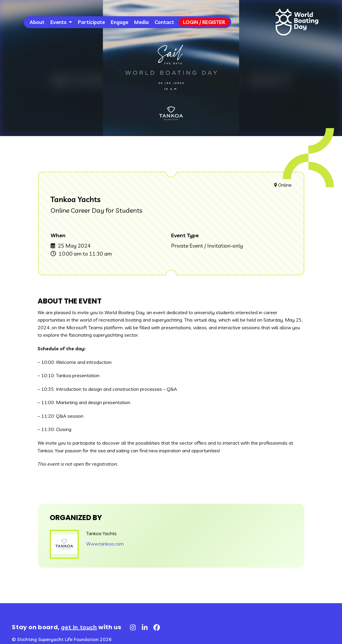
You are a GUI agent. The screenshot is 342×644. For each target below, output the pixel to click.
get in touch (79, 627)
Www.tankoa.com (105, 544)
